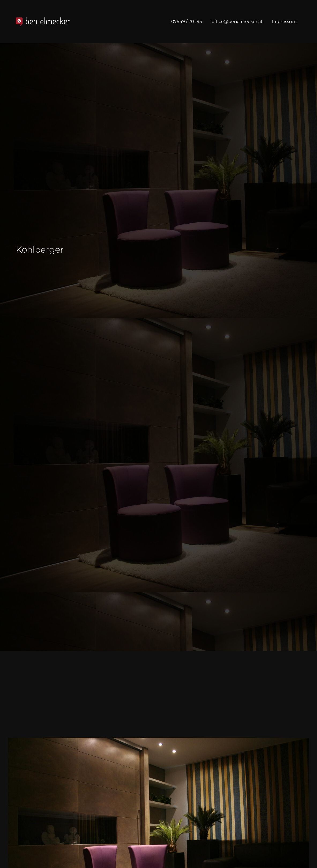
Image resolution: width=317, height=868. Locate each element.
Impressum (284, 22)
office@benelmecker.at (237, 22)
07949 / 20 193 (187, 22)
